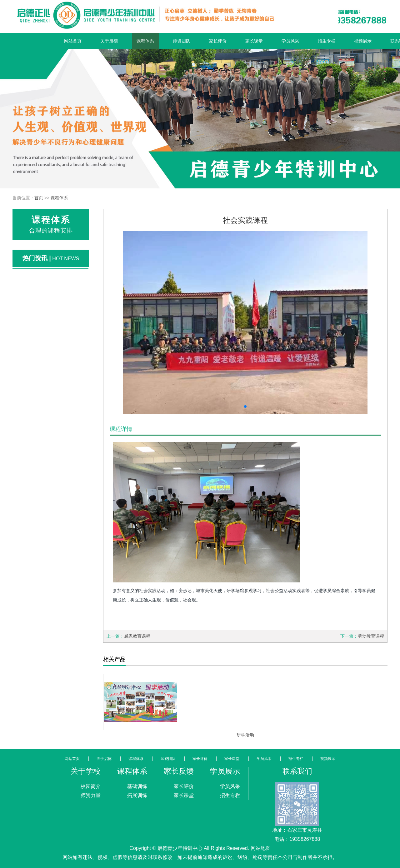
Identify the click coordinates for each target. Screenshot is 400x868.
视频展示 (363, 41)
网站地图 (261, 848)
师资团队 (182, 41)
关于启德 (109, 41)
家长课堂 (254, 41)
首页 (39, 198)
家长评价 (218, 41)
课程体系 (145, 41)
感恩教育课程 (137, 636)
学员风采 (290, 41)
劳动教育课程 (371, 636)
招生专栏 (327, 41)
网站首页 (73, 41)
